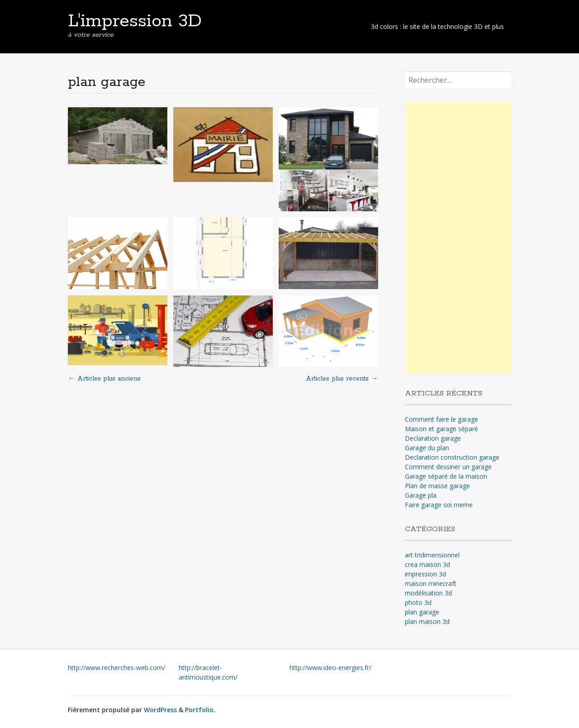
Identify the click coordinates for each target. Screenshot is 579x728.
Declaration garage (433, 438)
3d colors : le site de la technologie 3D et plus (437, 26)
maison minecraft (431, 583)
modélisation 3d (428, 593)
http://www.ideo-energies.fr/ (330, 668)
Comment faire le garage (441, 419)
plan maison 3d (427, 621)
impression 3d (425, 574)
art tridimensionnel (432, 555)
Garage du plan (427, 448)
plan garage (422, 612)
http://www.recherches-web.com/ (116, 668)
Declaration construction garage (452, 457)
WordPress (160, 710)
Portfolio (199, 710)
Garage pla (421, 495)
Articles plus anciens (104, 379)
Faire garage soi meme (439, 505)
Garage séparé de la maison (446, 476)
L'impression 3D (135, 21)
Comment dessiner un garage (448, 467)
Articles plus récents (342, 379)
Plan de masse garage (437, 486)
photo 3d (418, 602)
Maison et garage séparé (441, 429)
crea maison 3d (427, 564)
